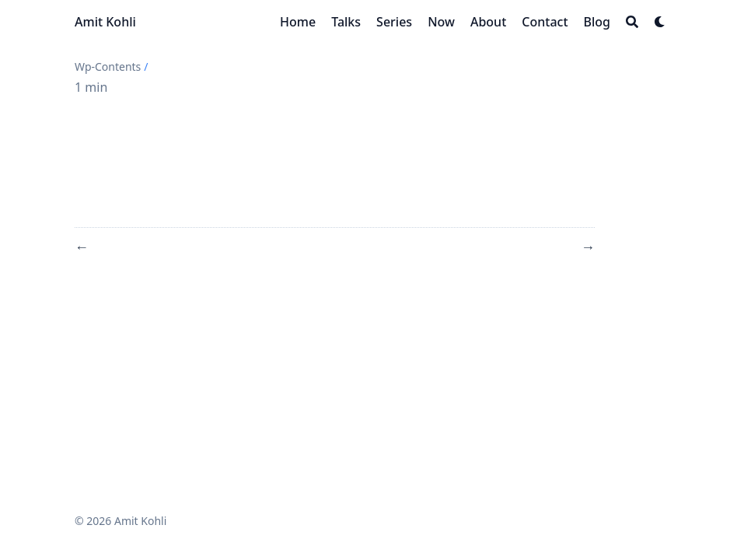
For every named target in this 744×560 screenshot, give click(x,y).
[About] (488, 22)
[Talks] (346, 22)
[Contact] (545, 22)
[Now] (441, 22)
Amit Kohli (105, 22)
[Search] (632, 22)
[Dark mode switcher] (660, 22)
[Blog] (597, 22)
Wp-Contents (108, 66)
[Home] (298, 22)
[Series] (394, 22)
